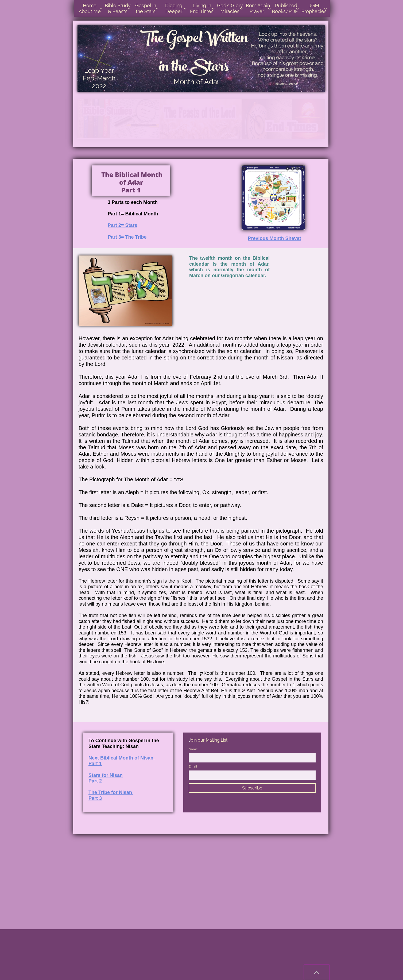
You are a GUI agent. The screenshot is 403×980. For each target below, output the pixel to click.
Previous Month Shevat (274, 238)
